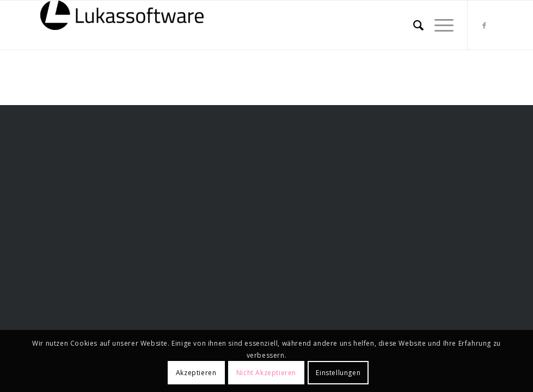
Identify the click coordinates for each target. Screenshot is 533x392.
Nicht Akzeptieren (266, 373)
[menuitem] (413, 25)
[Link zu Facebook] (485, 25)
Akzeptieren (196, 373)
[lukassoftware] (122, 25)
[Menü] (439, 25)
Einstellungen (338, 373)
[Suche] (413, 25)
